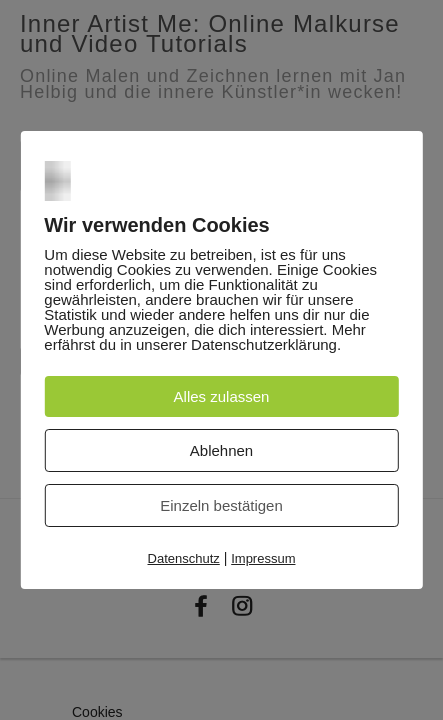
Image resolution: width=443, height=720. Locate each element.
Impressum (263, 558)
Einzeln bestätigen (221, 505)
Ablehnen (221, 450)
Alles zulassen (222, 396)
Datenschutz (184, 558)
